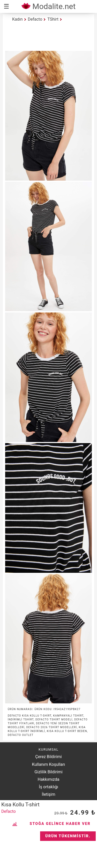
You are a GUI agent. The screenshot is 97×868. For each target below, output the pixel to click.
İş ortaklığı (48, 787)
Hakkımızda (49, 779)
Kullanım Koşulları (49, 764)
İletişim (48, 794)
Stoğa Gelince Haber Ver (60, 824)
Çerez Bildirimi (48, 757)
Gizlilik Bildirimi (48, 772)
